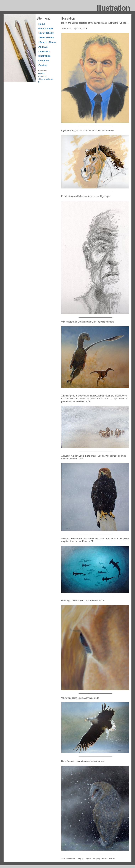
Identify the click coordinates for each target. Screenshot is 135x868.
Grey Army (42, 76)
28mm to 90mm (47, 42)
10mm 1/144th (46, 33)
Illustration (44, 56)
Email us (41, 74)
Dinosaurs (44, 51)
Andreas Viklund (108, 858)
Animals (43, 47)
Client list (44, 61)
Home (42, 24)
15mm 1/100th (46, 38)
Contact (43, 65)
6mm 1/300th (46, 29)
